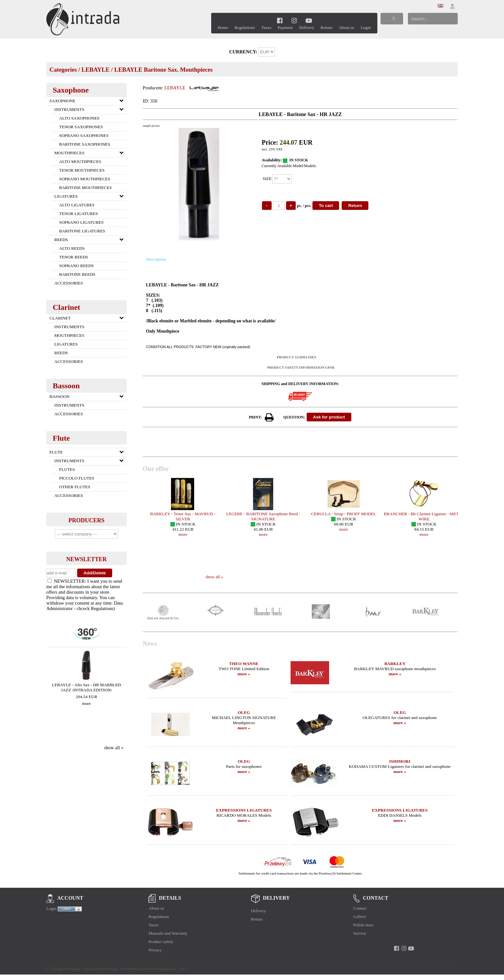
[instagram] (294, 20)
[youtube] (309, 20)
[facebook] (280, 20)
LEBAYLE (95, 70)
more (86, 703)
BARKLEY (395, 664)
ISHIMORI (400, 761)
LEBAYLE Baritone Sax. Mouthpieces (163, 70)
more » (244, 674)
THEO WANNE (244, 664)
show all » (114, 748)
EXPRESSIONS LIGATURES (244, 810)
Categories (63, 70)
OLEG (244, 712)
